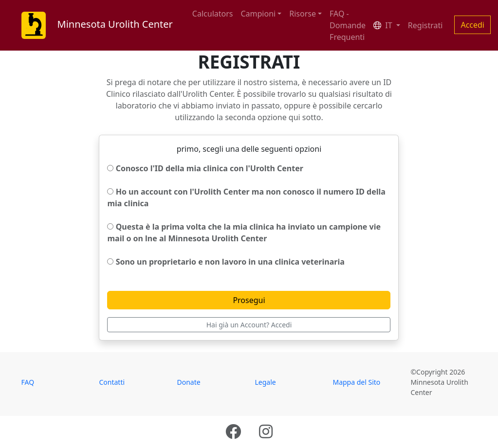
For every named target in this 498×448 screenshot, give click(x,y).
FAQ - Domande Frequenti (348, 25)
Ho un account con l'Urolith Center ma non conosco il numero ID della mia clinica (246, 197)
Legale (265, 382)
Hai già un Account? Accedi (249, 325)
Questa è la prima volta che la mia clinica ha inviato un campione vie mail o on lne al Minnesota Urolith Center (244, 233)
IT (384, 25)
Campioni (258, 14)
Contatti (112, 382)
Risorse (303, 14)
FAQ (28, 382)
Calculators (213, 14)
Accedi (472, 25)
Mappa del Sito (356, 382)
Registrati (425, 25)
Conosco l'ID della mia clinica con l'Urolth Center (205, 168)
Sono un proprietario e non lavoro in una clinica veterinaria (226, 262)
